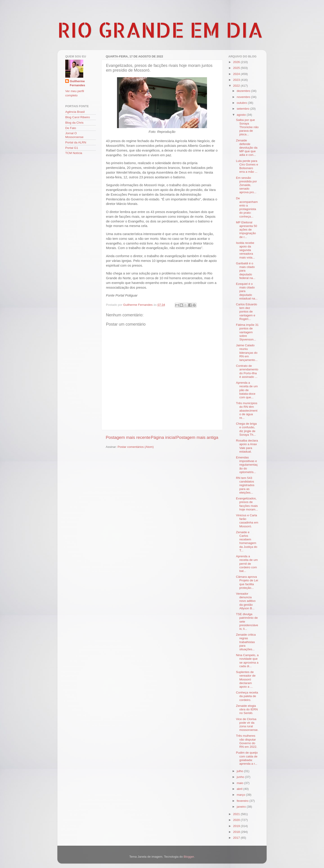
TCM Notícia (74, 153)
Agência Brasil (75, 112)
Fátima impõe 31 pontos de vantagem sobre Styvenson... (247, 332)
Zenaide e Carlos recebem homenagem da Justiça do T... (247, 541)
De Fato (71, 128)
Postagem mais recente (128, 437)
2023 (237, 80)
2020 (237, 820)
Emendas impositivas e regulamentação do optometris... (247, 465)
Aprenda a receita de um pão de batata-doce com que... (247, 390)
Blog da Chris (74, 123)
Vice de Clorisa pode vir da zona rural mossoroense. (247, 725)
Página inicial (163, 437)
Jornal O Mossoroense (74, 135)
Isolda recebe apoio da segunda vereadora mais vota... (245, 250)
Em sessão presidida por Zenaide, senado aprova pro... (246, 185)
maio (240, 783)
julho (240, 771)
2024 (237, 74)
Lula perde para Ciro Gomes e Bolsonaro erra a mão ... (247, 166)
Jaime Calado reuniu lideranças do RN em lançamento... (247, 353)
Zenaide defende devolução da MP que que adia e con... (247, 148)
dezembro (244, 91)
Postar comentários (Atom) (136, 447)
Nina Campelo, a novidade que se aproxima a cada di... (247, 661)
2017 (237, 838)
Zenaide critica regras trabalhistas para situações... (246, 642)
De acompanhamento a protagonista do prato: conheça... (247, 207)
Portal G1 (72, 148)
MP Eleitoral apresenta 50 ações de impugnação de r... (247, 230)
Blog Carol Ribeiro (78, 117)
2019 (237, 826)
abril (240, 789)
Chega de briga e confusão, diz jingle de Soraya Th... (246, 429)
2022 (237, 86)
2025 (237, 68)
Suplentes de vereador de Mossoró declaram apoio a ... (246, 679)
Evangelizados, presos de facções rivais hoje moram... (247, 504)
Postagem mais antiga (197, 437)
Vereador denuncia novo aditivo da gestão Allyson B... (246, 601)
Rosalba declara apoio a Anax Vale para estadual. (247, 446)
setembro (243, 109)
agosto (242, 115)
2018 (237, 832)
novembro (244, 97)
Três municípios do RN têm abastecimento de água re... (247, 410)
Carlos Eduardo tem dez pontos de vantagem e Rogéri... (247, 312)
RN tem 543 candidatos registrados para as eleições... (245, 485)
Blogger (189, 857)
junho (241, 777)
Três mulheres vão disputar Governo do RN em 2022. (247, 741)
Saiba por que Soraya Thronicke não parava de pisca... (247, 127)
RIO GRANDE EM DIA (160, 29)
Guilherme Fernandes (77, 83)
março (241, 795)
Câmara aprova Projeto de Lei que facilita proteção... (247, 582)
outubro (242, 103)
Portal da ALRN (76, 142)
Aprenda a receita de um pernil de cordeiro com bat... (247, 564)
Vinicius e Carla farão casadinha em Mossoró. (247, 521)
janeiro (242, 807)
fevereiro (243, 801)
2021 (237, 814)
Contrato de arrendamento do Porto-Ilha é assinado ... (247, 371)
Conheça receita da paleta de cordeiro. (247, 696)
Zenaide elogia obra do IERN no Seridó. (247, 709)
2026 (237, 62)
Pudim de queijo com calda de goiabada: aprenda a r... (247, 758)
